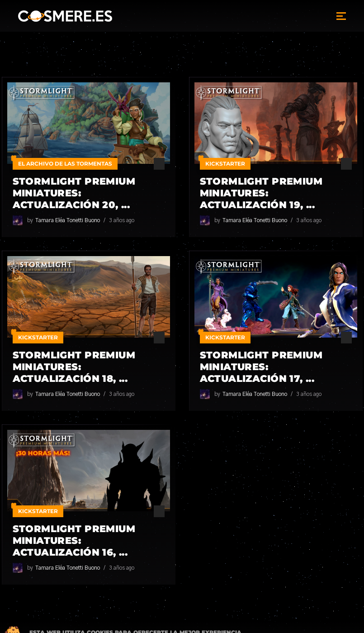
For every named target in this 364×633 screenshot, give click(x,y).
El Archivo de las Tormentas (65, 164)
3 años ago (122, 220)
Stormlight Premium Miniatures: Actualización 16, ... (74, 540)
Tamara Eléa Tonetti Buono (68, 220)
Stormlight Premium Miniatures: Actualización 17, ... (261, 367)
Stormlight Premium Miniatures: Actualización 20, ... (74, 193)
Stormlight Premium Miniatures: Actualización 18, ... (74, 367)
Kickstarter (225, 164)
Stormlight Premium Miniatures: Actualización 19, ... (261, 193)
